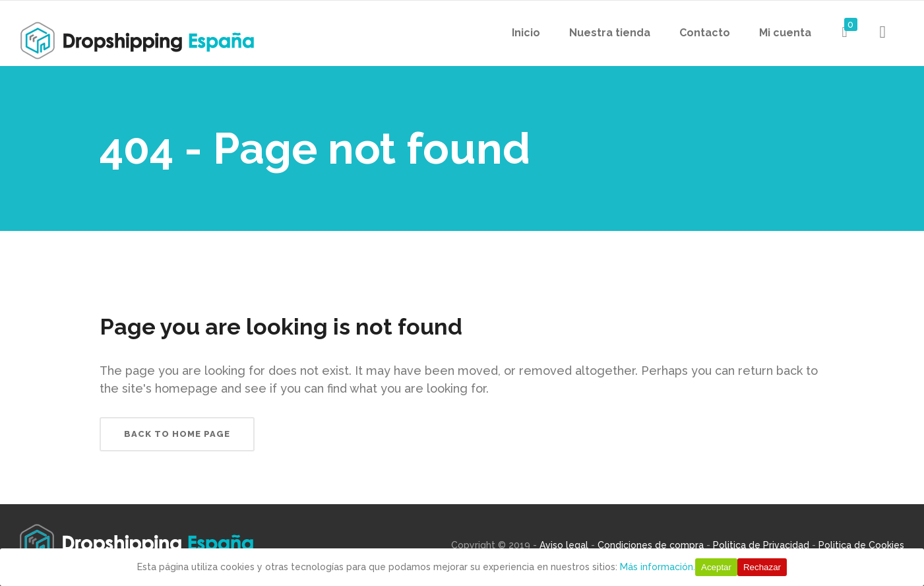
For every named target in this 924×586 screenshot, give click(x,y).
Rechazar (762, 567)
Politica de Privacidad (761, 545)
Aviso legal (564, 545)
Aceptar (716, 567)
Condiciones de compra (651, 545)
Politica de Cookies (861, 545)
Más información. (658, 567)
